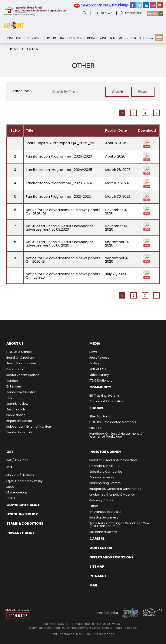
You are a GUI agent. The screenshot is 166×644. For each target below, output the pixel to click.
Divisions (38, 38)
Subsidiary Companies (106, 472)
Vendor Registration (21, 433)
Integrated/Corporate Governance (115, 489)
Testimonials (16, 410)
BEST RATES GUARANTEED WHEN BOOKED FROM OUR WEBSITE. (83, 624)
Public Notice (16, 415)
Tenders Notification (21, 392)
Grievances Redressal (105, 512)
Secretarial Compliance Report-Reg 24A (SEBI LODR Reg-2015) (119, 525)
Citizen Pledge (104, 634)
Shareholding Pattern (105, 483)
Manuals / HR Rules (20, 476)
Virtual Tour (98, 369)
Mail (93, 585)
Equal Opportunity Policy (24, 481)
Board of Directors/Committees (113, 460)
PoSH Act (96, 428)
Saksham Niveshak (103, 532)
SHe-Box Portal (100, 417)
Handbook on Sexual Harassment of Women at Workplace (117, 435)
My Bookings (134, 13)
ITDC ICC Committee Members (113, 422)
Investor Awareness (104, 518)
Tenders (12, 381)
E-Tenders (14, 387)
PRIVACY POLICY (20, 533)
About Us (22, 38)
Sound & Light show (139, 38)
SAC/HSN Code (17, 460)
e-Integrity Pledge (114, 5)
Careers (97, 539)
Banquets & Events (72, 38)
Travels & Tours (110, 38)
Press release (99, 358)
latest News (104, 13)
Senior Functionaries (21, 364)
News (93, 352)
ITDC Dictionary (101, 381)
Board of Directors (20, 358)
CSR (9, 398)
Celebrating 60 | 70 (97, 5)
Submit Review (17, 404)
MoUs (10, 487)
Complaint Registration (107, 402)
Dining (92, 38)
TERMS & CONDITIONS (25, 524)
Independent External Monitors (29, 427)
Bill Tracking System (104, 396)
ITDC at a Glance (19, 352)
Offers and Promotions (111, 557)
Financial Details (101, 466)
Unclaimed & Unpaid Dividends (112, 495)
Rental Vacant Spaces (23, 375)
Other (33, 49)
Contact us (101, 548)
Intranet (98, 576)
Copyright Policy (23, 505)
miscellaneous (17, 493)
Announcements (102, 478)
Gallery (94, 364)
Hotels (51, 38)
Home (10, 38)
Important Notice (19, 421)
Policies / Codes (101, 501)
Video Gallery (99, 375)
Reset (143, 92)
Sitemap (97, 567)
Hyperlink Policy (22, 514)
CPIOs (11, 498)
